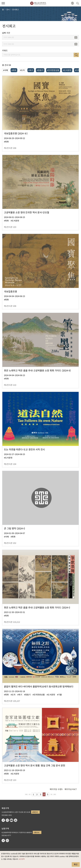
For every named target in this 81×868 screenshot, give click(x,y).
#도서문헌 (67, 70)
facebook (3, 820)
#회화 (14, 70)
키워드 (5, 50)
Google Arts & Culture (16, 820)
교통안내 (35, 812)
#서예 (6, 70)
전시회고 (15, 9)
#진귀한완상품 (53, 70)
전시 (8, 9)
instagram (7, 820)
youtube (11, 820)
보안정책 (22, 859)
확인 (76, 864)
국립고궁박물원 (38, 3)
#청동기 (40, 70)
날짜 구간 (6, 33)
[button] (72, 3)
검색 (76, 55)
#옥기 (31, 70)
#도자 (22, 70)
